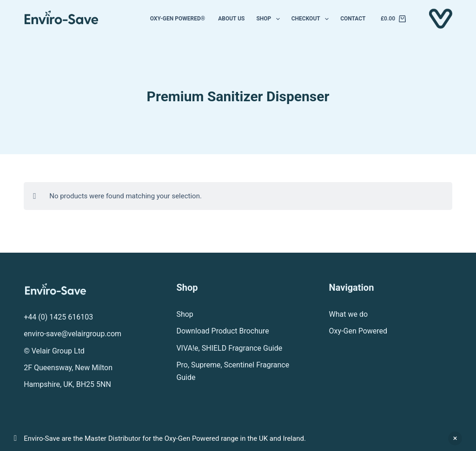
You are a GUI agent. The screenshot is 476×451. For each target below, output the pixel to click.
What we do (349, 314)
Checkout (312, 19)
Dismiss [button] (455, 438)
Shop (270, 19)
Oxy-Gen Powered (358, 331)
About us (231, 19)
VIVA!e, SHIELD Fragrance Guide (229, 348)
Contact (353, 19)
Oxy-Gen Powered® (178, 19)
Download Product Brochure (222, 331)
